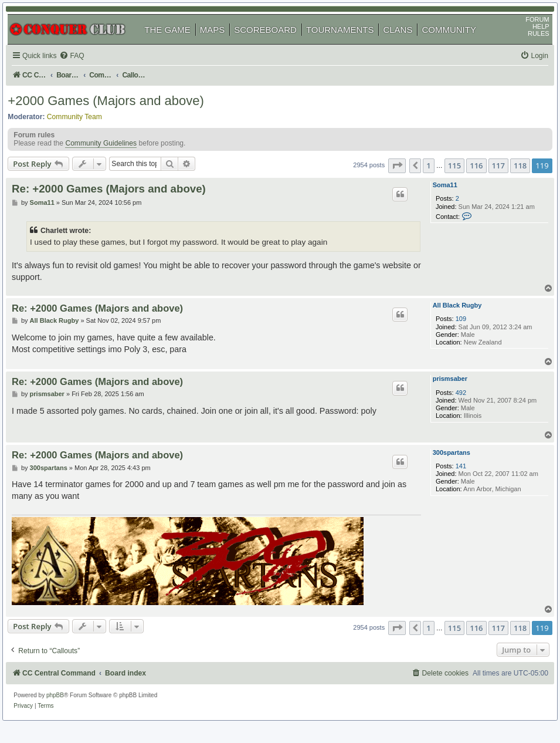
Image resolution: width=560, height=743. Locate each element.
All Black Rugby (450, 321)
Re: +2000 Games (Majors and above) (119, 202)
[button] (388, 181)
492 (450, 408)
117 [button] (490, 181)
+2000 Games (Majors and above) (114, 114)
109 (450, 335)
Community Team (83, 130)
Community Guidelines (110, 161)
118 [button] (511, 181)
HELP (532, 37)
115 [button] (446, 181)
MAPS (221, 40)
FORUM (529, 30)
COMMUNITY (458, 40)
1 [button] (420, 181)
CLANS (406, 40)
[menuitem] (82, 67)
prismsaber (442, 394)
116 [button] (468, 181)
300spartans (444, 468)
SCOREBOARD (274, 40)
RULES (530, 44)
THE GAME (176, 40)
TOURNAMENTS (349, 40)
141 (450, 481)
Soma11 (437, 201)
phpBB (64, 705)
